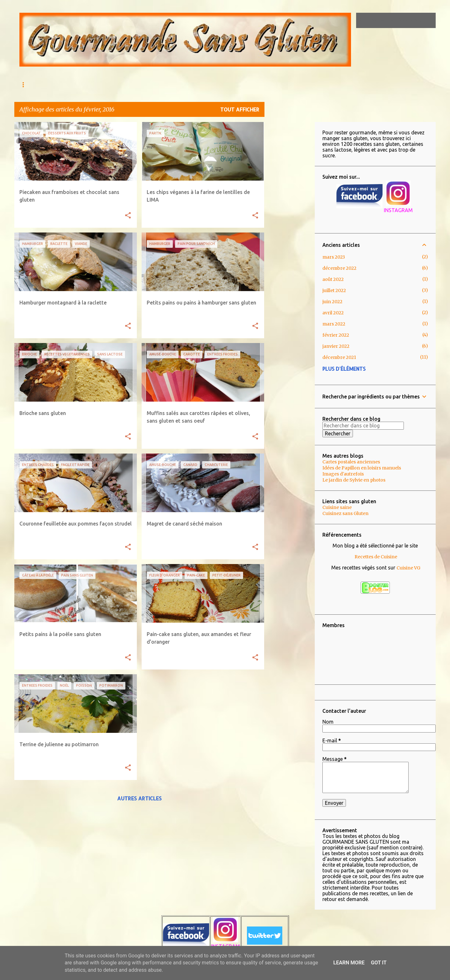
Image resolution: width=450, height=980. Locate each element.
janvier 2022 (336, 346)
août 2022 (333, 279)
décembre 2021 (339, 357)
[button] (128, 216)
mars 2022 (334, 324)
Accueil (28, 85)
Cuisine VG (408, 568)
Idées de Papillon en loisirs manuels (362, 468)
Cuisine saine (337, 507)
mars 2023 (334, 257)
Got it (379, 963)
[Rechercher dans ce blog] (402, 20)
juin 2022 (332, 302)
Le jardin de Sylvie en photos (354, 480)
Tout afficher (240, 109)
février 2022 (336, 335)
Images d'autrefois (343, 474)
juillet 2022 (334, 290)
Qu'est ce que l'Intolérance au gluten (126, 85)
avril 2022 (333, 313)
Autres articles (139, 798)
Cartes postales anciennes (351, 462)
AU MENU (60, 85)
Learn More (349, 963)
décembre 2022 (339, 268)
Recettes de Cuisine (376, 557)
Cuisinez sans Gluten (345, 513)
